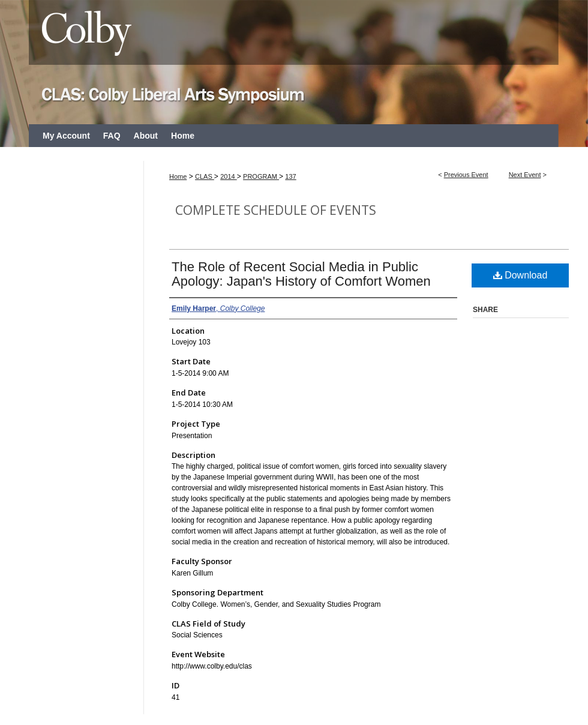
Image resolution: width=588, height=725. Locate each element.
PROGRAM (261, 176)
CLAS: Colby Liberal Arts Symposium (294, 62)
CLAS (205, 176)
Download (520, 275)
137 (290, 176)
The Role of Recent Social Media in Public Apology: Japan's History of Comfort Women (301, 274)
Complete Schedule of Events (276, 210)
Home (178, 176)
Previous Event (466, 175)
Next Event (525, 175)
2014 (229, 176)
